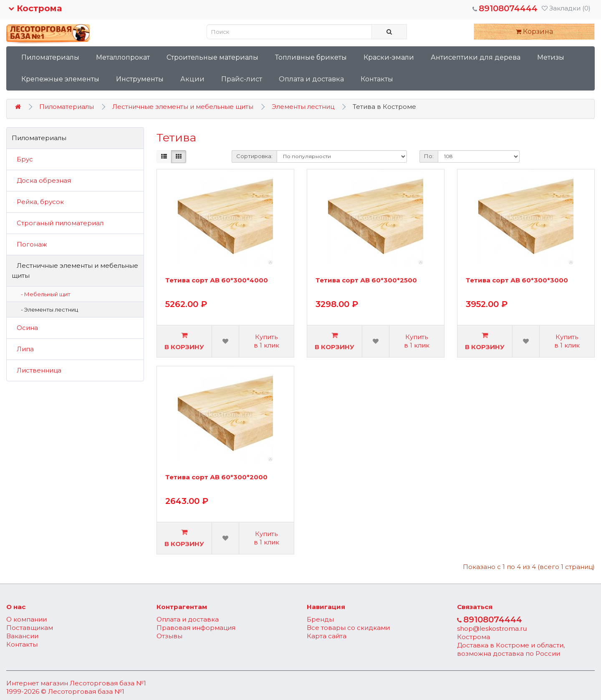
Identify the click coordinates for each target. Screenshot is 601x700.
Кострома (35, 8)
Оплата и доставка (311, 79)
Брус (22, 159)
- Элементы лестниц (48, 310)
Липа (23, 349)
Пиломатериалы (50, 57)
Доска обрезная (41, 180)
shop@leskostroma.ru (492, 628)
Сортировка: (254, 156)
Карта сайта (327, 636)
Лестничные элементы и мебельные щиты (183, 107)
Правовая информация (196, 628)
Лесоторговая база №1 (108, 683)
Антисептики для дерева (476, 57)
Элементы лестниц (303, 107)
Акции (192, 79)
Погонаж (29, 244)
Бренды (320, 619)
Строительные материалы (212, 57)
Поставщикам (30, 628)
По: (429, 156)
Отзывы (169, 636)
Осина (25, 328)
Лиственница (37, 370)
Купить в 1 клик (266, 341)
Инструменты (140, 79)
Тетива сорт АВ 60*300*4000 (217, 281)
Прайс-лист (242, 79)
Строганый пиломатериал (58, 223)
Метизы (551, 57)
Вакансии (22, 636)
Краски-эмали (389, 57)
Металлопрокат (123, 57)
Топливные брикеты (311, 57)
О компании (27, 619)
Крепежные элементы (60, 79)
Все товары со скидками (348, 628)
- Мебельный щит (44, 294)
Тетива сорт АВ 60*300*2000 (216, 477)
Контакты (377, 79)
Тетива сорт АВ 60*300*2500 (366, 281)
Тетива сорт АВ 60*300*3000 (517, 281)
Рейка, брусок (38, 202)
